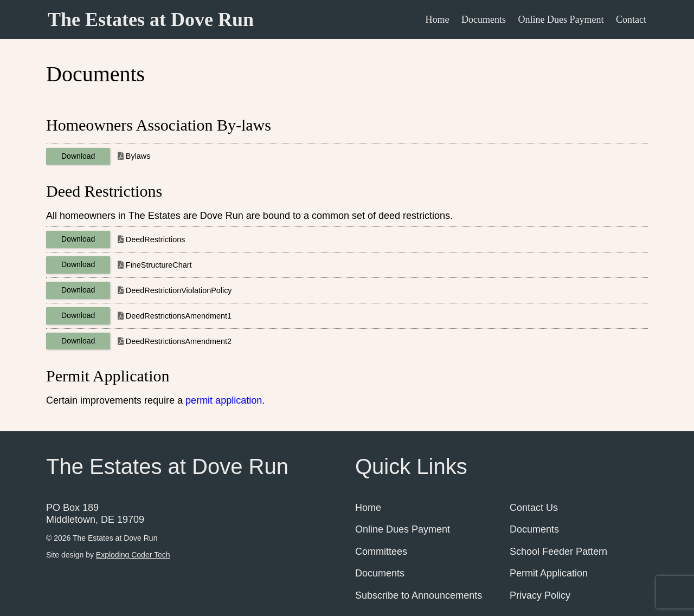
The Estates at (115, 538)
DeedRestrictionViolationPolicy (179, 290)
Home (438, 20)
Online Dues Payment (561, 20)
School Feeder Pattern (558, 552)
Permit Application (549, 573)
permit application (224, 400)
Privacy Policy (540, 595)
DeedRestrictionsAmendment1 (179, 316)
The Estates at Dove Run (151, 20)
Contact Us (534, 508)
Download (78, 156)
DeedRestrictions (156, 239)
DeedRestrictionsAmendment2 (179, 341)
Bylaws (138, 156)
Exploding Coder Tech (133, 555)
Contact (631, 20)
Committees (381, 552)
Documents (484, 20)
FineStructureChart (159, 265)
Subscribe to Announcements (419, 595)
